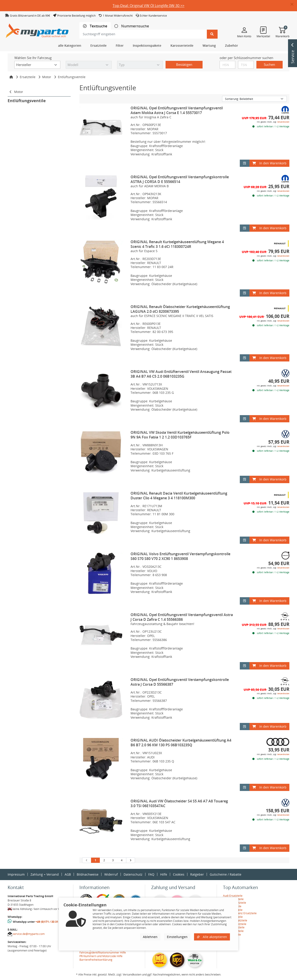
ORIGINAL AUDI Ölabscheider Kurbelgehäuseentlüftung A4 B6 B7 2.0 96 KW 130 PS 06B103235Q (181, 743)
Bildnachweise (88, 874)
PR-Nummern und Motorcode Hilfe (101, 956)
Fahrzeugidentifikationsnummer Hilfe (103, 952)
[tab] (95, 26)
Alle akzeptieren (212, 937)
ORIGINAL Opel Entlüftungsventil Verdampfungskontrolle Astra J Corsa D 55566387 (180, 682)
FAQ (151, 874)
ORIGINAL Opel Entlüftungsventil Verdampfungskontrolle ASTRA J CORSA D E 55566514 (180, 179)
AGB (68, 874)
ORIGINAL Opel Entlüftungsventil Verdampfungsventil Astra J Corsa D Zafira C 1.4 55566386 (182, 617)
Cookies (179, 874)
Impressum (16, 874)
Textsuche (98, 26)
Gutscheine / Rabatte (226, 874)
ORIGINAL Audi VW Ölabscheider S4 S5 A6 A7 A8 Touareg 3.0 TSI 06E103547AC (179, 803)
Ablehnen (150, 937)
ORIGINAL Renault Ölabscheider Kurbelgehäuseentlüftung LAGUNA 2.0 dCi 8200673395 (180, 309)
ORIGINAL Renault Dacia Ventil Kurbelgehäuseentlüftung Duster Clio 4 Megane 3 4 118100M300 (179, 496)
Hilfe (164, 874)
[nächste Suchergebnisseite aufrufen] (130, 860)
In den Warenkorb (269, 163)
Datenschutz (133, 874)
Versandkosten (283, 122)
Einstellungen (177, 937)
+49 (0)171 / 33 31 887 (50, 922)
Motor (47, 77)
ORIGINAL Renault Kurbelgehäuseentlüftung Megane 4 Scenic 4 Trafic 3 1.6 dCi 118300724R (177, 244)
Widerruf (111, 874)
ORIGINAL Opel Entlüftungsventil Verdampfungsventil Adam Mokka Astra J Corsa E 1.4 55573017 (177, 110)
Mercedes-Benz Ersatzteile (240, 913)
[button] (294, 4)
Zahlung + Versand (45, 874)
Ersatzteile (28, 77)
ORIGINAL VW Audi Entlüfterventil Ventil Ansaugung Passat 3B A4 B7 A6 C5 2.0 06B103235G (181, 374)
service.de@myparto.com (29, 934)
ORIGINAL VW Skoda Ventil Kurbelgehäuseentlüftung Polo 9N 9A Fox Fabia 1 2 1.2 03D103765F (180, 435)
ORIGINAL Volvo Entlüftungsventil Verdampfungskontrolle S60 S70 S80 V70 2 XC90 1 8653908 (180, 556)
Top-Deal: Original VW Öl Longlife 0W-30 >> (148, 6)
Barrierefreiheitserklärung (96, 960)
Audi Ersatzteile (233, 896)
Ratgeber (197, 874)
